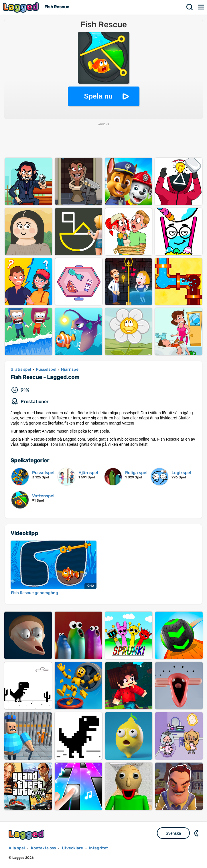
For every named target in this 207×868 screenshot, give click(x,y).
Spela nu (98, 96)
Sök (190, 7)
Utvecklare (72, 848)
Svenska (174, 833)
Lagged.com (27, 835)
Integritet (98, 848)
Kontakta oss (43, 848)
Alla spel (17, 848)
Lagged (21, 7)
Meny (201, 7)
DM (197, 833)
